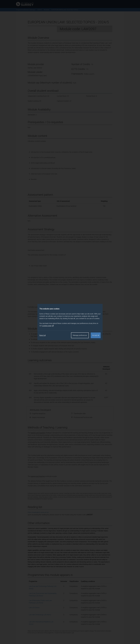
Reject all (42, 335)
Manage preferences (80, 335)
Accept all (96, 335)
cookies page (48, 326)
